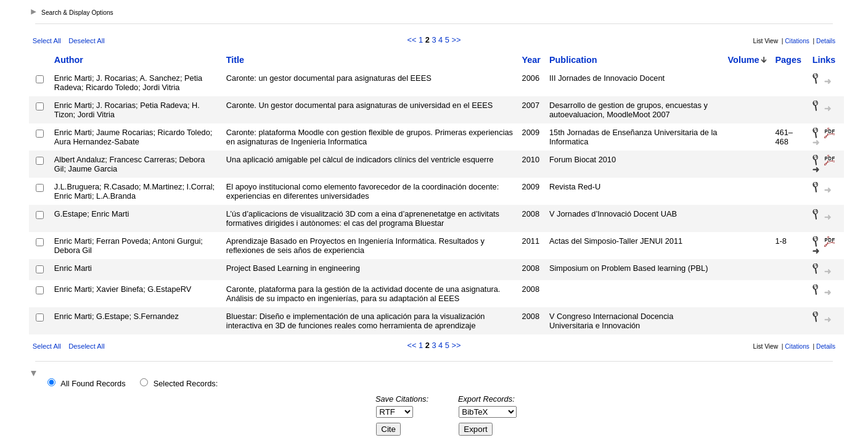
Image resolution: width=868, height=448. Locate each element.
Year (531, 60)
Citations (797, 41)
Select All (47, 41)
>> (456, 40)
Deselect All (86, 41)
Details (826, 41)
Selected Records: (186, 384)
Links (824, 60)
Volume (744, 60)
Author (69, 60)
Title (235, 60)
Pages (788, 60)
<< (412, 40)
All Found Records (93, 384)
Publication (573, 60)
